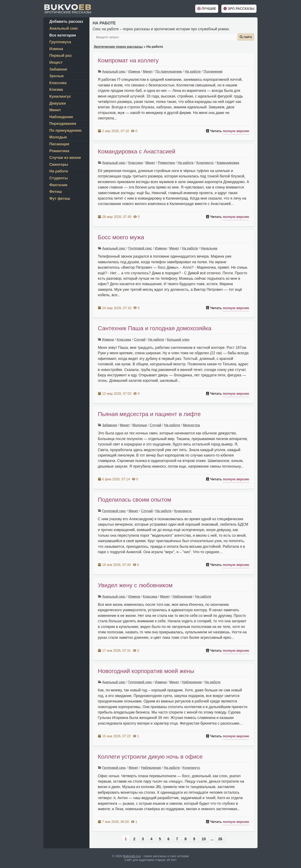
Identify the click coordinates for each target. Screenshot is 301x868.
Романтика (166, 163)
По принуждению (169, 71)
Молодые (140, 425)
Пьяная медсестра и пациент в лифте (149, 414)
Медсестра (191, 425)
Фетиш (56, 192)
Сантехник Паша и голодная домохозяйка (155, 328)
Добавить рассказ (66, 22)
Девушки (58, 103)
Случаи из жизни (65, 158)
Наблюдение (183, 597)
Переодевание (63, 124)
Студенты (59, 178)
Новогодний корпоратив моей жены (146, 671)
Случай (140, 340)
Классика (136, 163)
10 (204, 839)
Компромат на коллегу (128, 60)
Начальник (209, 248)
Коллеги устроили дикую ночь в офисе (150, 757)
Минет (148, 71)
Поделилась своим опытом (135, 500)
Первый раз (61, 56)
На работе (193, 71)
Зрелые (57, 76)
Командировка (228, 163)
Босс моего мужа (121, 237)
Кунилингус (205, 163)
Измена (134, 71)
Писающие (59, 144)
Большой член (178, 340)
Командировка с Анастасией (137, 151)
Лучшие (207, 9)
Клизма (56, 90)
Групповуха (60, 42)
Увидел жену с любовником (135, 585)
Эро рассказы (239, 9)
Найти (246, 37)
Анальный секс (114, 71)
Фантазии (58, 185)
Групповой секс (140, 248)
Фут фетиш (60, 199)
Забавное (109, 425)
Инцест (56, 62)
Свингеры (59, 164)
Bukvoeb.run (132, 856)
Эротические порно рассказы (118, 47)
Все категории (63, 35)
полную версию (236, 131)
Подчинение (213, 71)
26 (220, 839)
